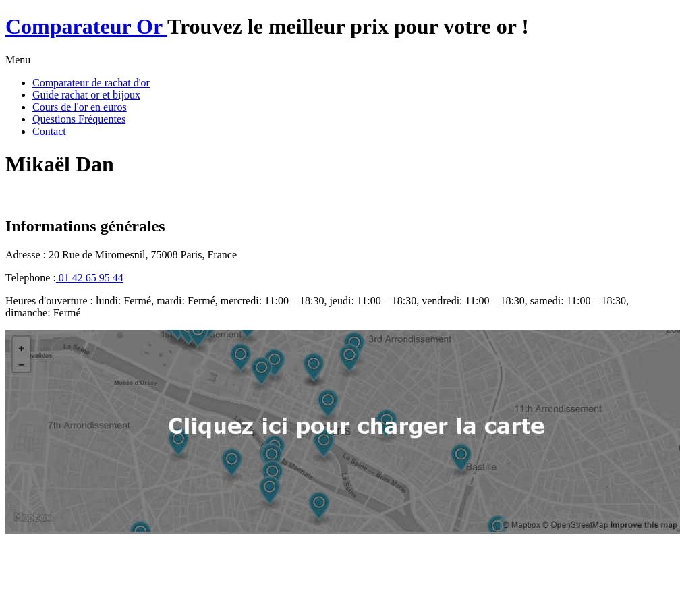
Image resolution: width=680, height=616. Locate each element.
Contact (49, 131)
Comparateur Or (86, 26)
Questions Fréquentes (79, 119)
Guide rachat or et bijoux (86, 95)
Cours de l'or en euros (80, 107)
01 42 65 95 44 (90, 278)
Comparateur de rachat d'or (91, 83)
